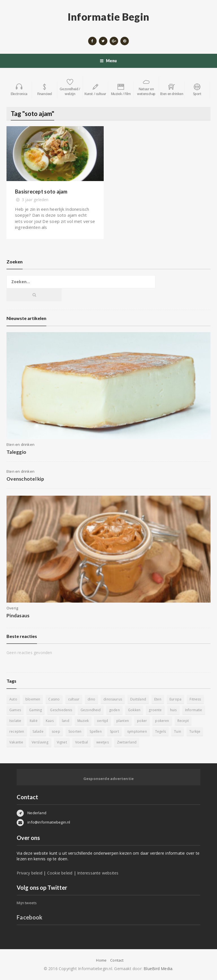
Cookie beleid (60, 873)
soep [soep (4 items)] (56, 731)
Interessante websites (98, 873)
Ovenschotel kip (25, 479)
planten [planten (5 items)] (123, 721)
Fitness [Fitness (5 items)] (195, 699)
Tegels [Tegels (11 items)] (160, 731)
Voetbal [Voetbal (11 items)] (82, 742)
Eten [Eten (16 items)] (158, 699)
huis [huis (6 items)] (173, 710)
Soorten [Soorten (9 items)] (75, 731)
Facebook (30, 917)
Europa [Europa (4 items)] (175, 699)
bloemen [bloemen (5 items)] (33, 699)
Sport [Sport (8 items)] (114, 731)
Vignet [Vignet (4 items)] (62, 742)
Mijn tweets (27, 903)
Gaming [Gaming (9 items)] (35, 710)
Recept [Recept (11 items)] (183, 721)
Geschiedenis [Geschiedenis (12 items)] (61, 710)
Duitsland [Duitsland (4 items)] (138, 699)
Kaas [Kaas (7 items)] (50, 721)
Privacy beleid (30, 873)
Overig (12, 608)
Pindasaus (18, 615)
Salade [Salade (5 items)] (38, 731)
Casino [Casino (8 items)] (54, 699)
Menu (108, 61)
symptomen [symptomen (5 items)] (137, 731)
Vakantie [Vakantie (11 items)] (16, 742)
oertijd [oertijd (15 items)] (102, 721)
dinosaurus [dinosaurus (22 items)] (113, 699)
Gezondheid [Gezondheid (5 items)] (91, 710)
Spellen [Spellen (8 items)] (96, 731)
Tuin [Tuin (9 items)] (178, 731)
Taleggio (16, 452)
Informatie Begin (108, 17)
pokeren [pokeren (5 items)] (162, 721)
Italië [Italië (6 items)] (34, 721)
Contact (117, 960)
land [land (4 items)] (66, 721)
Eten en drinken (20, 444)
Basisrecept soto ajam (41, 192)
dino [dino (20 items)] (91, 699)
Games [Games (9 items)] (15, 710)
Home (101, 960)
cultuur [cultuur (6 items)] (74, 699)
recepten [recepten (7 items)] (17, 731)
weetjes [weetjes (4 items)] (103, 742)
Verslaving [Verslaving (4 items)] (40, 742)
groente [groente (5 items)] (155, 710)
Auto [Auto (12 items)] (13, 699)
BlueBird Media (158, 969)
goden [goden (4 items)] (114, 710)
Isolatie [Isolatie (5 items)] (15, 721)
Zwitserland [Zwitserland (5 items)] (127, 742)
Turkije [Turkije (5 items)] (195, 731)
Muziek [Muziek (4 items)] (83, 721)
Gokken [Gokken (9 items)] (134, 710)
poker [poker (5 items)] (142, 721)
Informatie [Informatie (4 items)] (194, 710)
